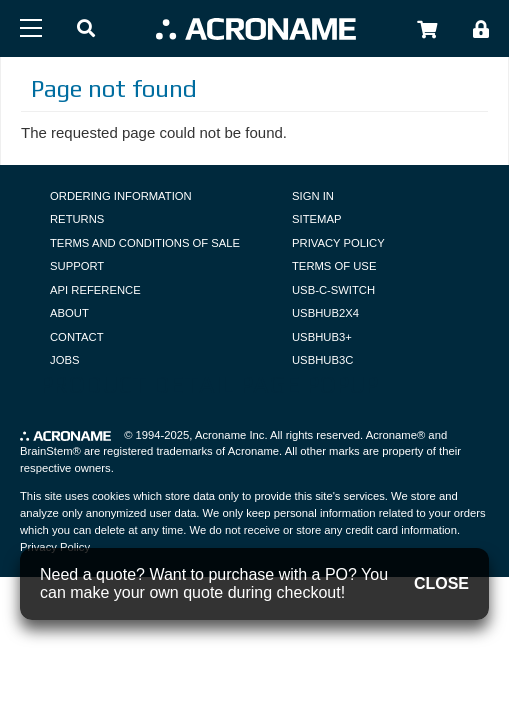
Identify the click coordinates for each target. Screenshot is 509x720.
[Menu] (31, 28)
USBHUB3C (322, 360)
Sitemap (316, 219)
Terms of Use (334, 266)
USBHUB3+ (322, 337)
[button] (86, 29)
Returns (77, 219)
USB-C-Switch (333, 290)
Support (77, 266)
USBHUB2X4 (325, 313)
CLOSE (441, 583)
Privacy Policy (338, 243)
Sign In (313, 196)
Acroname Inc (229, 435)
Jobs (64, 360)
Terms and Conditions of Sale (145, 243)
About (69, 313)
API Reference (95, 290)
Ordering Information (121, 196)
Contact (77, 337)
